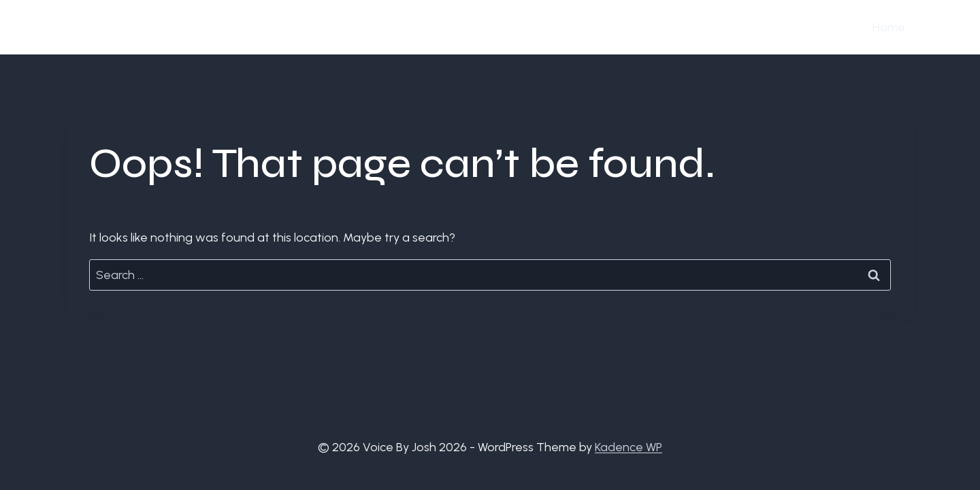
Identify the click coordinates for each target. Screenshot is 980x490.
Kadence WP (628, 447)
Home (889, 27)
